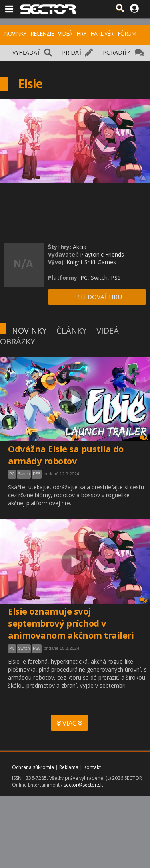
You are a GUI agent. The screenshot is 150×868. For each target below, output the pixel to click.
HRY (81, 33)
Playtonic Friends (102, 254)
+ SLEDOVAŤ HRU (97, 297)
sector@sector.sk (83, 785)
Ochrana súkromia (33, 767)
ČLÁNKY (71, 331)
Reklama (69, 767)
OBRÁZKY (17, 341)
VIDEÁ (65, 33)
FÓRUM (127, 33)
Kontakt (92, 767)
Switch (24, 474)
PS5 (37, 474)
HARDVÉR (102, 33)
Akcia (80, 247)
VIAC (69, 723)
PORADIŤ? (116, 52)
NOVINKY (15, 33)
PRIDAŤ (72, 52)
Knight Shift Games (91, 262)
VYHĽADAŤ (26, 52)
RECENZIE (42, 33)
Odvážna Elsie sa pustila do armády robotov (66, 455)
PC (12, 474)
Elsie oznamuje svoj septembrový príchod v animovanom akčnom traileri (71, 623)
